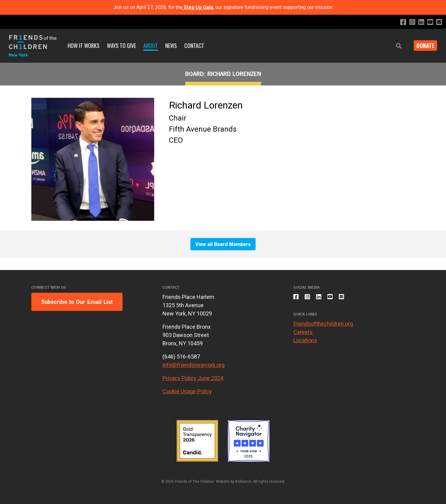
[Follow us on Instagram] (409, 22)
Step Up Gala (198, 7)
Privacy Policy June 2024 (193, 378)
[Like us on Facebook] (399, 22)
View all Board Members (223, 244)
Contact (194, 46)
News (171, 46)
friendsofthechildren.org (323, 327)
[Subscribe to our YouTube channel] (429, 22)
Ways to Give (121, 46)
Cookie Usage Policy (187, 391)
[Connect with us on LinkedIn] (419, 22)
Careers (303, 335)
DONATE (423, 46)
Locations (305, 343)
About (151, 46)
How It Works (84, 46)
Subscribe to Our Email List (77, 302)
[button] (394, 46)
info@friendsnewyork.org (194, 365)
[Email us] (439, 22)
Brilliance (243, 482)
